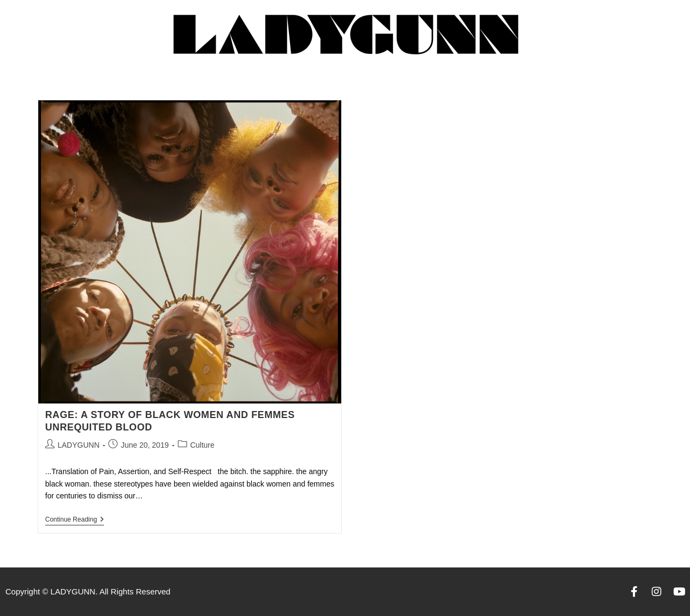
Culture (202, 445)
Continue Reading (75, 519)
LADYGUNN (79, 445)
